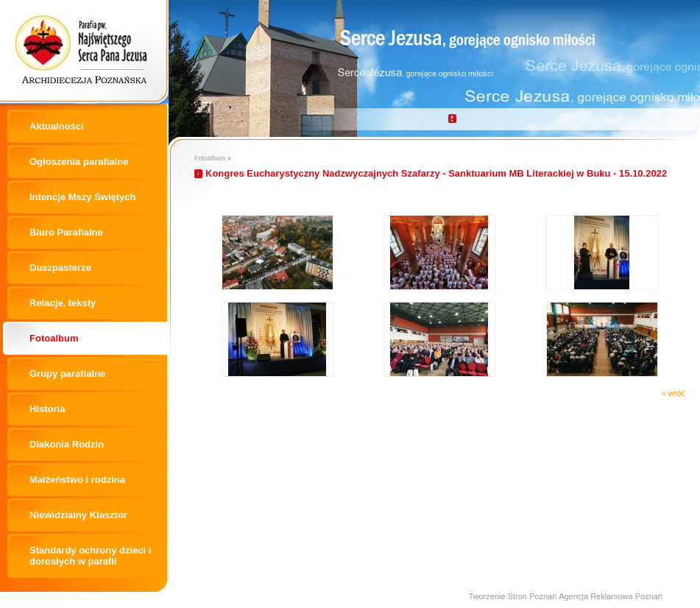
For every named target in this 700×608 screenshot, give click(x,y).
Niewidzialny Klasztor (78, 515)
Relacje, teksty (63, 303)
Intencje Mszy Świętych (83, 197)
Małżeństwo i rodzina (77, 480)
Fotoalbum (54, 338)
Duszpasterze (60, 268)
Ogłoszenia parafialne (79, 162)
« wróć (674, 393)
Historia (47, 409)
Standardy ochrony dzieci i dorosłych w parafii (90, 556)
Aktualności (57, 126)
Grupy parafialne (67, 374)
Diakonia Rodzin (67, 444)
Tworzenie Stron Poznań (512, 596)
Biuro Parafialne (66, 232)
